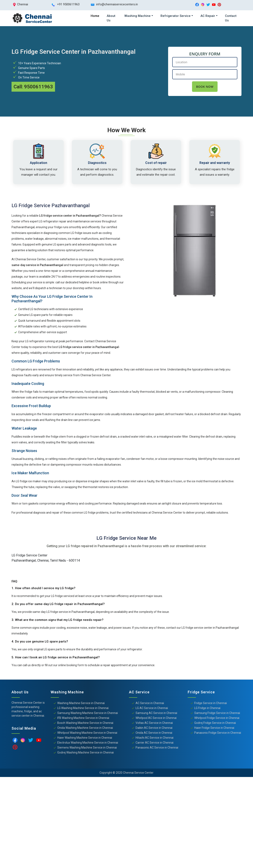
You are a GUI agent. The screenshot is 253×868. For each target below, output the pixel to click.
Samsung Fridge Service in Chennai (217, 714)
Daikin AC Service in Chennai (154, 729)
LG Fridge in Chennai (207, 709)
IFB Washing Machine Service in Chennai (83, 719)
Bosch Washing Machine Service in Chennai (85, 724)
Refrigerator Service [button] (176, 16)
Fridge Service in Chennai (211, 704)
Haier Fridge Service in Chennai (214, 729)
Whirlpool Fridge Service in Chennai (217, 719)
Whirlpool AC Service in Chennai (156, 719)
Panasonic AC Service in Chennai (157, 748)
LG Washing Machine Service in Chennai (83, 709)
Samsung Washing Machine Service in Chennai (88, 714)
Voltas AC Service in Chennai (154, 724)
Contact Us (231, 18)
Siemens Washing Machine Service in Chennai (87, 748)
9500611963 (39, 87)
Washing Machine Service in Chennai (81, 704)
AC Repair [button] (208, 16)
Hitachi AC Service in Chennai (155, 738)
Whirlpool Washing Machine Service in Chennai (87, 734)
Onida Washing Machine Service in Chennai (85, 729)
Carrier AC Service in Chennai (155, 743)
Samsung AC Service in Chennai (156, 714)
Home (95, 16)
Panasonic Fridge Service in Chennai (218, 734)
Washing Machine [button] (138, 16)
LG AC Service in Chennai (152, 709)
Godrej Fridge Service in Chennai (215, 724)
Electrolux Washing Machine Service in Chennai (88, 743)
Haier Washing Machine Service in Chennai (85, 738)
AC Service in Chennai (150, 704)
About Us (111, 18)
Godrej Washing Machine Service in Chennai (86, 753)
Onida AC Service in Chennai (154, 734)
